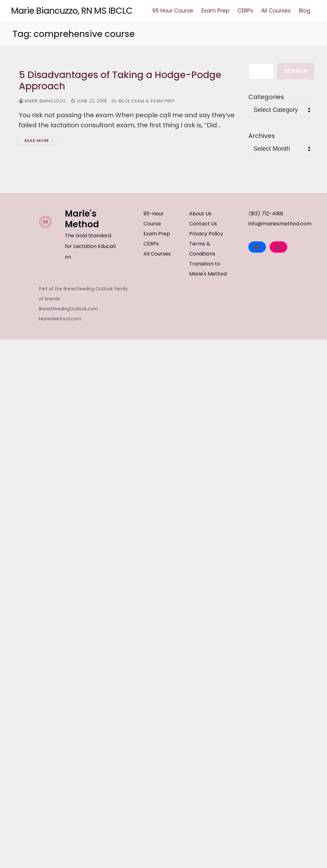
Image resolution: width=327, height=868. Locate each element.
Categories (266, 97)
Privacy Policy (206, 234)
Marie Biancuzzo (42, 101)
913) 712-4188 (267, 214)
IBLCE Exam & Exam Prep (143, 101)
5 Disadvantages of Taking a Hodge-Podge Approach (120, 81)
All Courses (157, 254)
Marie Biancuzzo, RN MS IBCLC (72, 11)
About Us (200, 214)
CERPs (151, 244)
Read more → (39, 141)
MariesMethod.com (60, 319)
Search (296, 71)
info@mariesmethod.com (280, 224)
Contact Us (203, 224)
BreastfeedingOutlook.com (68, 309)
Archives (262, 136)
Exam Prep (157, 234)
